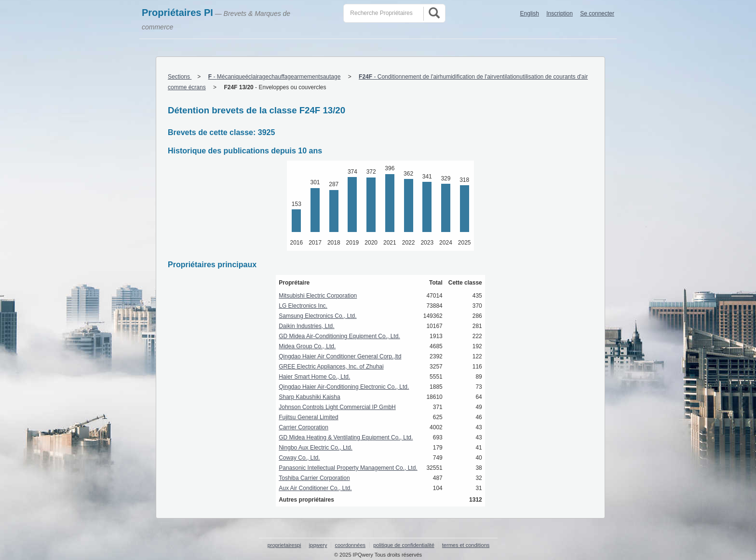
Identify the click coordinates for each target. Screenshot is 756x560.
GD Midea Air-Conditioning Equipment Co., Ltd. (339, 336)
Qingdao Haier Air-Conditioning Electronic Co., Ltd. (344, 387)
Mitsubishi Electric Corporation (318, 296)
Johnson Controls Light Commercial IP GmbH (337, 407)
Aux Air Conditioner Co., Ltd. (315, 488)
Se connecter (597, 14)
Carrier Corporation (304, 427)
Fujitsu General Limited (308, 417)
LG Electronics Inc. (303, 306)
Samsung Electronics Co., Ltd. (317, 316)
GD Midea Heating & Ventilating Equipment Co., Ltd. (346, 437)
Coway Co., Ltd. (299, 458)
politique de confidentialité (404, 545)
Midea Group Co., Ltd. (307, 346)
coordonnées (350, 545)
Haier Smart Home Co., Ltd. (314, 377)
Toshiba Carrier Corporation (314, 478)
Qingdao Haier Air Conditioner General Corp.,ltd (340, 356)
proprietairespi (284, 545)
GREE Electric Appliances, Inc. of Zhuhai (331, 367)
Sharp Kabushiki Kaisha (309, 397)
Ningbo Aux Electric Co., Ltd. (316, 448)
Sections (180, 77)
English (530, 14)
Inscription (560, 14)
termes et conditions (466, 545)
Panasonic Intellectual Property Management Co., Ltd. (348, 468)
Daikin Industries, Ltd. (306, 326)
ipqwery (318, 545)
